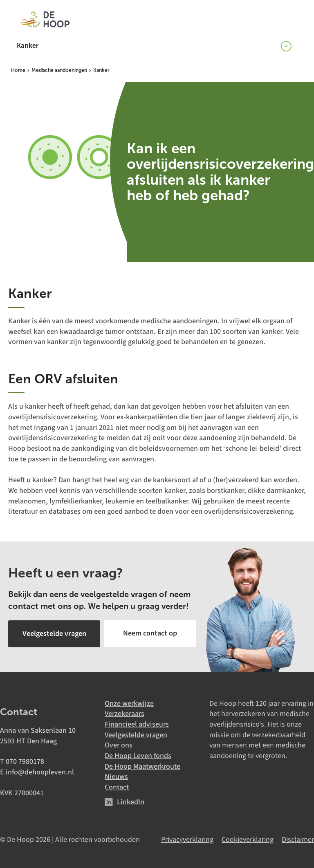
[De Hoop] (45, 20)
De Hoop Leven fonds (138, 755)
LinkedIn (131, 801)
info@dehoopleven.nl (40, 772)
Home (18, 70)
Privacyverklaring (187, 839)
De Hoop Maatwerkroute (142, 766)
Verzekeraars (124, 713)
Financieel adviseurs (137, 724)
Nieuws (116, 776)
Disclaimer (298, 839)
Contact (117, 787)
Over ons (119, 745)
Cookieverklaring (248, 839)
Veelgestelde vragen (136, 734)
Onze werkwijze (129, 703)
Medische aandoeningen (59, 70)
